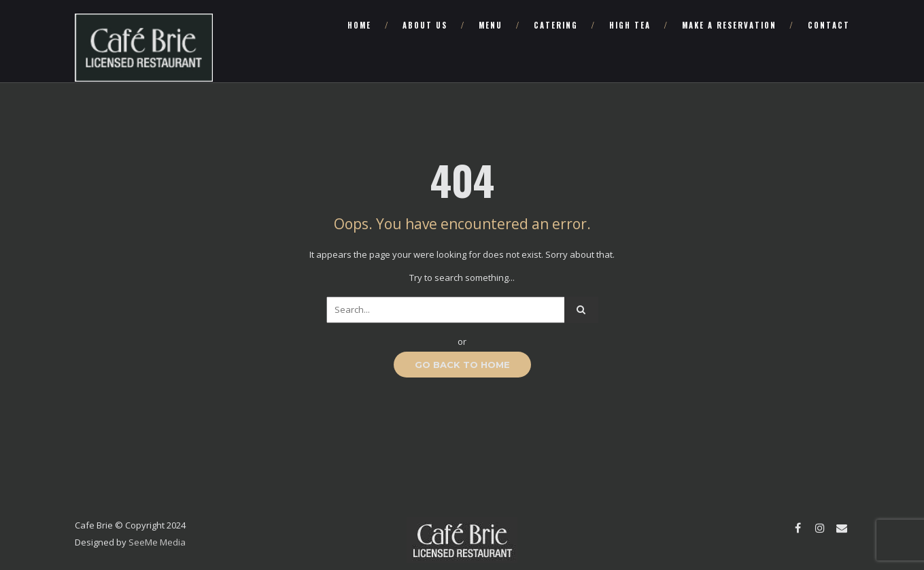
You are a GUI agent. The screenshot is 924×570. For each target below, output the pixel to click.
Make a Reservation (729, 25)
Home (359, 25)
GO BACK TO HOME (462, 365)
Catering (556, 25)
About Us (425, 25)
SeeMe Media (157, 542)
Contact (829, 25)
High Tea (630, 25)
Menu (491, 25)
